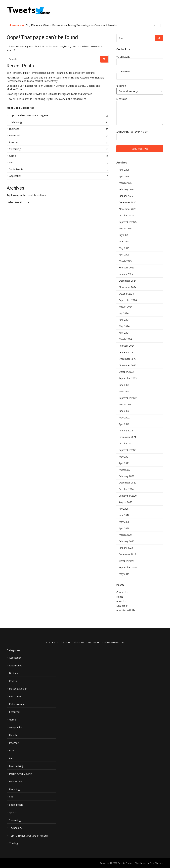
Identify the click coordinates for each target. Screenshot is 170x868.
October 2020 (126, 489)
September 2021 (128, 450)
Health (13, 735)
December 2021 (127, 437)
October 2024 (126, 294)
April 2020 (124, 528)
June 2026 (124, 170)
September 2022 (128, 398)
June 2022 (124, 411)
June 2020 (124, 515)
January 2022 (126, 431)
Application (15, 176)
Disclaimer (122, 606)
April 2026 (124, 176)
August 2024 (126, 307)
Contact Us (122, 592)
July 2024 (124, 313)
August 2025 (126, 229)
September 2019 (128, 567)
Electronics (15, 696)
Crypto (13, 681)
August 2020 (126, 502)
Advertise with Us (126, 610)
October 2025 (126, 216)
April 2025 (124, 255)
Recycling (14, 789)
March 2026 (125, 183)
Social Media (16, 169)
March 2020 (125, 535)
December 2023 (127, 359)
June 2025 (124, 241)
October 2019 (126, 561)
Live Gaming (16, 766)
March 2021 (125, 470)
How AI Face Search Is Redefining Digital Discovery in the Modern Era (46, 99)
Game (13, 156)
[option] (93, 25)
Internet (14, 142)
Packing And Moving (20, 774)
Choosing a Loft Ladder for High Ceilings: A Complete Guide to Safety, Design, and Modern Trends (53, 87)
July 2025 (124, 235)
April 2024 (124, 333)
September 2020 (128, 496)
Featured (14, 135)
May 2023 (124, 392)
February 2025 (127, 268)
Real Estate (16, 781)
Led (11, 758)
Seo (11, 162)
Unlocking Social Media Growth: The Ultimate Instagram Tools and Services (49, 94)
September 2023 (128, 378)
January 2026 (126, 196)
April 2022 (124, 424)
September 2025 (128, 222)
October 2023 (126, 372)
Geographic (16, 727)
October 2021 (126, 444)
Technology (16, 122)
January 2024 (126, 352)
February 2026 (127, 189)
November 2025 (128, 209)
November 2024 (128, 287)
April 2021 (124, 463)
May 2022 (124, 418)
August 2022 (126, 404)
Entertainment (17, 704)
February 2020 (127, 541)
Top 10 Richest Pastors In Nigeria (29, 115)
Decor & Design (18, 689)
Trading (14, 843)
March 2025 (125, 261)
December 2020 (127, 483)
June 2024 (124, 320)
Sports (13, 812)
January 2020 (126, 548)
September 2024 (128, 300)
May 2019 (124, 574)
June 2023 (124, 385)
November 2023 (128, 365)
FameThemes (157, 863)
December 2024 (127, 281)
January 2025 (126, 274)
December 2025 (127, 202)
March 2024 (125, 339)
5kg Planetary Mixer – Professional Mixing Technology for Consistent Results (71, 25)
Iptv (11, 750)
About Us (121, 601)
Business (14, 129)
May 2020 (124, 522)
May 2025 (124, 248)
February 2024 (127, 346)
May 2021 (124, 457)
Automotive (16, 666)
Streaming (15, 149)
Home (120, 597)
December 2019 (127, 554)
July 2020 (124, 509)
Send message (140, 149)
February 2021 (127, 476)
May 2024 (124, 326)
